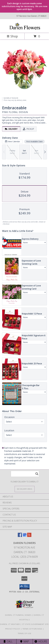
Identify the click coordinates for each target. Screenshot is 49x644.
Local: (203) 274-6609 (25, 557)
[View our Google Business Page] (25, 536)
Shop (12, 36)
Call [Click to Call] (8, 641)
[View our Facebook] (20, 536)
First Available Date (34, 141)
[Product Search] (25, 474)
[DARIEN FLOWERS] (25, 29)
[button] (24, 587)
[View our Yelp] (29, 536)
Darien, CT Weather (10, 624)
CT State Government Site (35, 624)
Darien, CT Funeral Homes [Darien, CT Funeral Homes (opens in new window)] (18, 615)
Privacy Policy (13, 629)
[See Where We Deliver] (25, 489)
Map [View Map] (25, 641)
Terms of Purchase (32, 629)
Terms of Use (25, 633)
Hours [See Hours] (41, 641)
